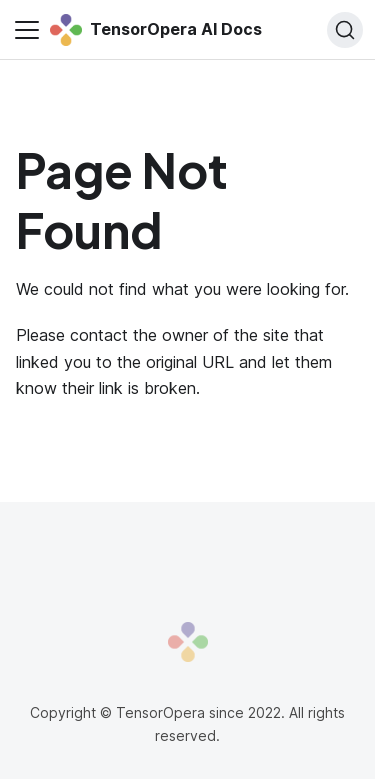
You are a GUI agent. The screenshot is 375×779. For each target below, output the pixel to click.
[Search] (345, 30)
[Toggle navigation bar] (27, 30)
